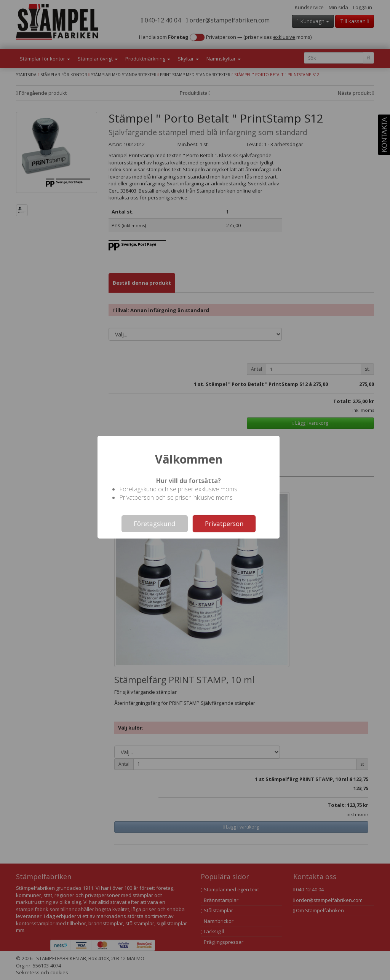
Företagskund (155, 523)
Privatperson (224, 523)
